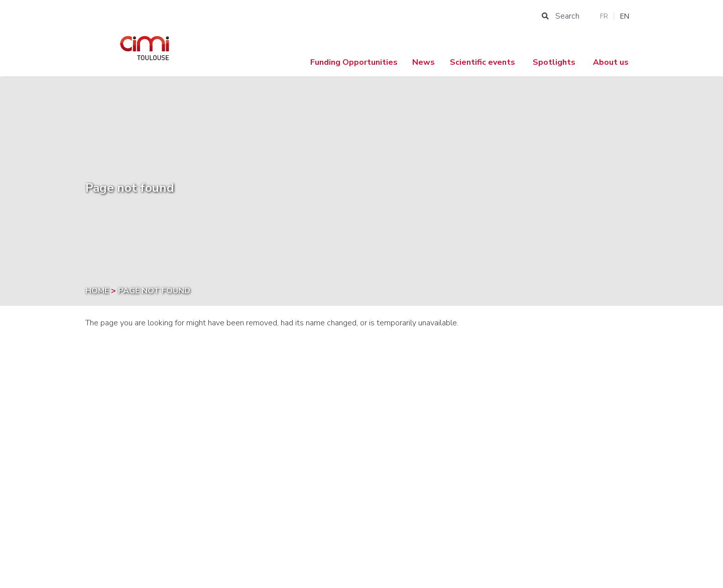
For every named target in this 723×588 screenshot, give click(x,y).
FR (604, 16)
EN (625, 16)
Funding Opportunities (354, 62)
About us (611, 62)
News (424, 62)
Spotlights (554, 62)
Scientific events (483, 62)
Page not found (154, 291)
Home (98, 291)
